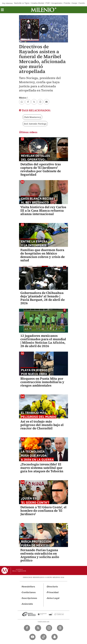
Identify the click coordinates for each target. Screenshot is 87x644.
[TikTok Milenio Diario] (43, 637)
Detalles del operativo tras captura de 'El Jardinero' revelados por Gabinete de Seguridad (41, 169)
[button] (2, 11)
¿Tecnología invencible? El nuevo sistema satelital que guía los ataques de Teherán (42, 468)
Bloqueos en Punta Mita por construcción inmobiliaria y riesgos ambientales (42, 382)
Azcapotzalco (57, 3)
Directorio (53, 587)
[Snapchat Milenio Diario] (55, 637)
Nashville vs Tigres (22, 3)
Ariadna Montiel (38, 3)
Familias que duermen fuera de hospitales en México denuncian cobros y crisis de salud (43, 255)
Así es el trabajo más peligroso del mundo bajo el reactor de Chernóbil (42, 425)
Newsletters (28, 587)
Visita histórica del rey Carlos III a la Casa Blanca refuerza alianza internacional (43, 210)
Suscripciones (29, 598)
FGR (48, 3)
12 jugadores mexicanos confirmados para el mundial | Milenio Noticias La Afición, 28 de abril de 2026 (43, 341)
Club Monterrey (32, 117)
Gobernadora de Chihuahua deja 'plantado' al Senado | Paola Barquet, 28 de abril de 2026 (43, 298)
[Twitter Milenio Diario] (38, 628)
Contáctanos (29, 592)
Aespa (74, 3)
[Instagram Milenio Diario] (49, 628)
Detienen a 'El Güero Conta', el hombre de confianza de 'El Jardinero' (43, 511)
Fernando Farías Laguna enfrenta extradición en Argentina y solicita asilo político (40, 555)
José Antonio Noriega (35, 124)
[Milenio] (43, 10)
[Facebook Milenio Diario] (27, 628)
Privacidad (53, 592)
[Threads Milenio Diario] (60, 628)
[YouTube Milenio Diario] (32, 637)
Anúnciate (27, 604)
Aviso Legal (53, 598)
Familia (67, 3)
